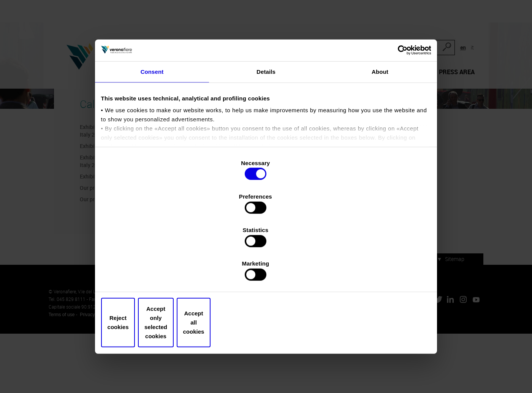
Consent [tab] (152, 126)
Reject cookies (157, 286)
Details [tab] (266, 126)
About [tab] (380, 126)
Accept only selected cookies (266, 286)
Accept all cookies (375, 286)
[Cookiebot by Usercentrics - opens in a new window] (395, 101)
